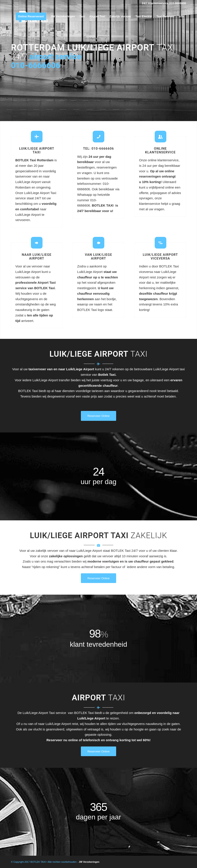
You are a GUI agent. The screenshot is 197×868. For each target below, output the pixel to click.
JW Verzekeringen (89, 862)
